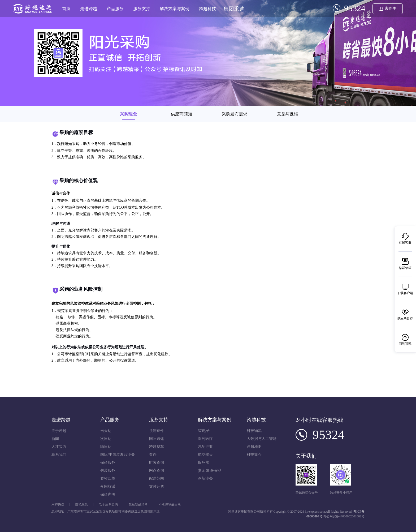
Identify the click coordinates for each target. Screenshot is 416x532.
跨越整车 (157, 447)
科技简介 (254, 455)
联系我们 (59, 455)
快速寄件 (157, 431)
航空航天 (205, 455)
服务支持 (142, 9)
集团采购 (234, 9)
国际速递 (157, 439)
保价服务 (108, 463)
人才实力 (59, 447)
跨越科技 (207, 9)
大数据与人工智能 (262, 439)
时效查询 (157, 463)
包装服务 (108, 471)
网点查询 (157, 471)
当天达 (106, 431)
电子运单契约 (108, 505)
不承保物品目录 (170, 505)
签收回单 (108, 479)
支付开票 (157, 486)
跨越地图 (254, 447)
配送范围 (157, 479)
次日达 (106, 439)
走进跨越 (89, 9)
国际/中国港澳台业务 (118, 455)
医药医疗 (205, 439)
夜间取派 (108, 486)
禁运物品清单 (138, 505)
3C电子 (204, 431)
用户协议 (58, 505)
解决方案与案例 (175, 9)
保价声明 (108, 494)
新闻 (55, 439)
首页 (66, 9)
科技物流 (254, 431)
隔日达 (106, 447)
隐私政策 (81, 505)
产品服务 (115, 9)
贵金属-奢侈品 (210, 471)
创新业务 (205, 479)
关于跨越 (59, 431)
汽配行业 (205, 447)
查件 (153, 455)
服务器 (203, 463)
